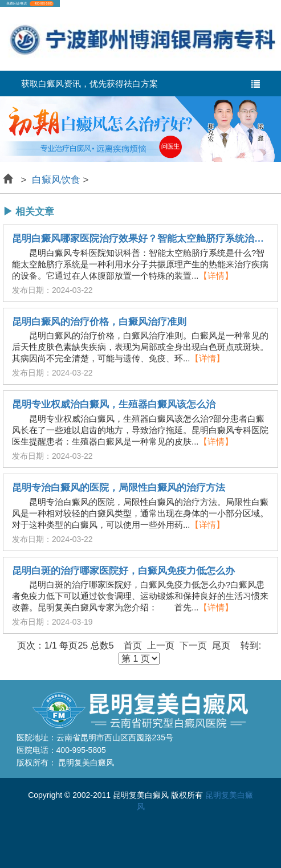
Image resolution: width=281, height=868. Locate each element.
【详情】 (216, 276)
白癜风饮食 (56, 180)
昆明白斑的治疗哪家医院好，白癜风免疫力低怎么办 (123, 571)
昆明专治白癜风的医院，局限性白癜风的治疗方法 (119, 488)
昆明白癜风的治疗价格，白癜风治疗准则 (99, 322)
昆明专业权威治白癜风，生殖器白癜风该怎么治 (114, 405)
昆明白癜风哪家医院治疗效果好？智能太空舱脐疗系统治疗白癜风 (140, 239)
